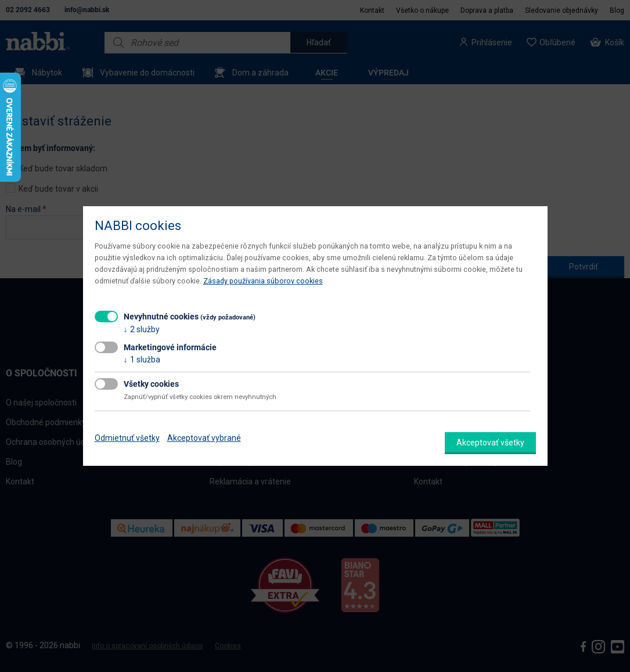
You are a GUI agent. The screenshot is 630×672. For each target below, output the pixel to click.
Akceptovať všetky (490, 443)
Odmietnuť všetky (127, 438)
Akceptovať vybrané (204, 438)
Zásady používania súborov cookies (263, 281)
